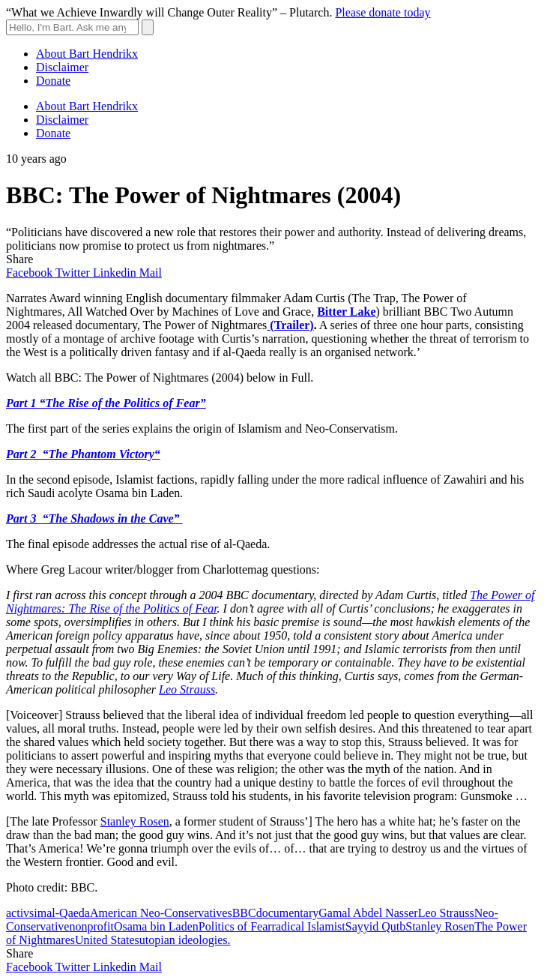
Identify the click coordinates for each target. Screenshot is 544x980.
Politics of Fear (235, 926)
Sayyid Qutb (375, 926)
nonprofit (91, 926)
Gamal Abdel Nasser (368, 913)
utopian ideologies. (185, 940)
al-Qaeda (68, 913)
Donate (53, 81)
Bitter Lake (346, 312)
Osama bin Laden (156, 926)
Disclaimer (62, 67)
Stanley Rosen (135, 821)
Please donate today (383, 12)
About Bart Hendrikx (87, 54)
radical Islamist (309, 926)
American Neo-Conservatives (161, 913)
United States (107, 940)
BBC (244, 913)
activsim (26, 913)
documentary (288, 913)
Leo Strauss (187, 689)
